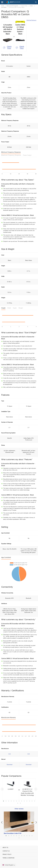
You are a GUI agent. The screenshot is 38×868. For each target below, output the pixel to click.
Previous (2, 789)
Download (10, 765)
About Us (5, 848)
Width (9, 308)
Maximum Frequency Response (11, 155)
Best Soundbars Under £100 (13, 834)
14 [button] (18, 803)
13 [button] (35, 801)
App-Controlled (6, 558)
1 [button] (3, 801)
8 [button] (22, 801)
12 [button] (32, 801)
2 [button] (6, 801)
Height (3, 308)
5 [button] (14, 801)
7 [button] (19, 801)
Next (36, 789)
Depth (15, 308)
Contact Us (6, 851)
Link (10, 754)
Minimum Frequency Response (11, 152)
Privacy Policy (7, 855)
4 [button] (11, 801)
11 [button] (29, 801)
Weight (21, 308)
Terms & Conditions (8, 858)
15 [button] (20, 803)
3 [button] (9, 801)
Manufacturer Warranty (8, 718)
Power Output (27, 155)
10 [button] (27, 801)
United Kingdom (9, 865)
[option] (19, 789)
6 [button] (16, 801)
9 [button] (24, 801)
